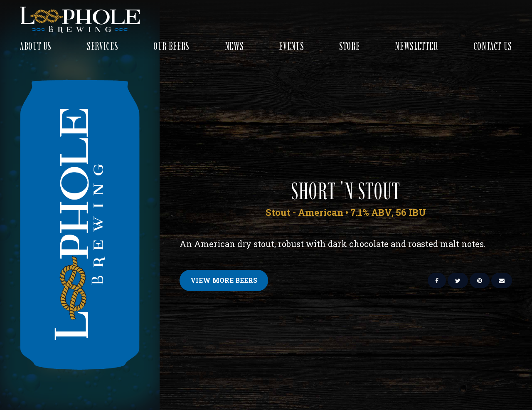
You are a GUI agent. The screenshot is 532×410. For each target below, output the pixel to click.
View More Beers (224, 280)
